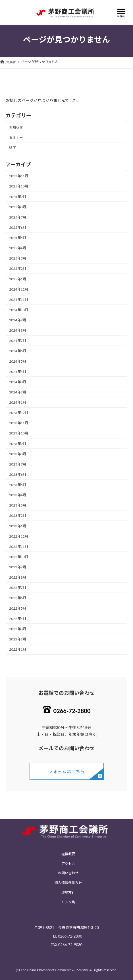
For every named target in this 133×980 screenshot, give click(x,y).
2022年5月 (18, 608)
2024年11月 (19, 300)
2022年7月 (18, 588)
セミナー (16, 137)
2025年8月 (18, 207)
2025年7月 (18, 217)
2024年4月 (18, 371)
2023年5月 (18, 485)
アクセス (68, 864)
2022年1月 (18, 649)
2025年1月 (18, 279)
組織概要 (68, 854)
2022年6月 (18, 598)
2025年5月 (18, 238)
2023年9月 (18, 443)
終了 (13, 148)
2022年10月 (19, 557)
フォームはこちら (66, 771)
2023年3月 (18, 505)
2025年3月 (18, 258)
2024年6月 (18, 351)
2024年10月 (19, 310)
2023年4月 (18, 495)
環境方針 (68, 892)
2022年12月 (19, 536)
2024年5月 (18, 361)
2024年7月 (18, 341)
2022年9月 (18, 567)
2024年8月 (18, 330)
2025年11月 (19, 176)
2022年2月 (18, 639)
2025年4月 (18, 248)
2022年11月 (19, 547)
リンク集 (68, 902)
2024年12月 (19, 289)
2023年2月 (18, 515)
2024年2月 (18, 392)
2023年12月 (19, 413)
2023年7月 (18, 464)
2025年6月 (18, 227)
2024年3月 (18, 382)
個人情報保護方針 (68, 883)
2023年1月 (18, 526)
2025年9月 (18, 196)
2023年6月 (18, 474)
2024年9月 (18, 320)
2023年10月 (19, 433)
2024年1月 (18, 402)
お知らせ (16, 127)
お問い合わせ (68, 873)
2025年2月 (18, 269)
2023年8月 (18, 454)
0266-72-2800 (72, 711)
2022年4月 (18, 618)
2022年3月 (18, 629)
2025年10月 (19, 186)
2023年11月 (19, 423)
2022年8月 (18, 577)
